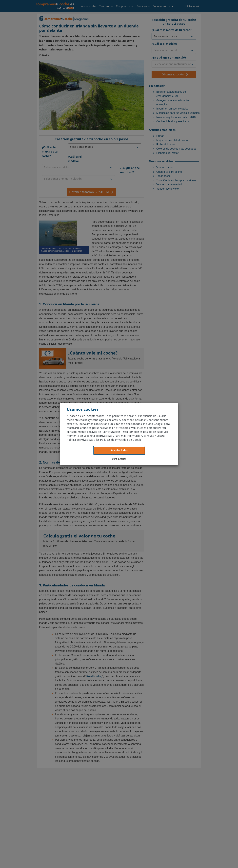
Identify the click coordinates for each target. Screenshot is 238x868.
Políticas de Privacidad (114, 440)
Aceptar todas (119, 450)
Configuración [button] (119, 459)
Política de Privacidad (80, 440)
